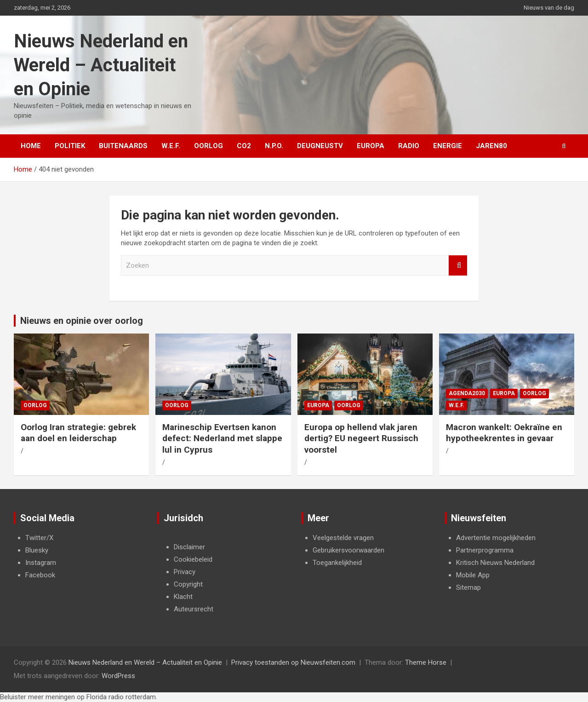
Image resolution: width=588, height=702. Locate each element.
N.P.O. (274, 146)
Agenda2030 (467, 393)
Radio (409, 146)
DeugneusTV (320, 146)
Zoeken (458, 266)
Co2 (244, 146)
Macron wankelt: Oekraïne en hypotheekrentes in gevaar (504, 433)
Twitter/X (39, 538)
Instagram (41, 563)
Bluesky (37, 550)
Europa (371, 146)
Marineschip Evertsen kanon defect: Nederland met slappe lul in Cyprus (222, 438)
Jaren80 (491, 146)
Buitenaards (123, 146)
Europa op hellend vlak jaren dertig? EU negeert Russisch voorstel (361, 438)
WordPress (118, 676)
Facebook (40, 575)
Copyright (188, 584)
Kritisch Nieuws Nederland (495, 563)
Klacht (183, 597)
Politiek (70, 146)
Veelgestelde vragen (343, 538)
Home (31, 146)
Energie (448, 146)
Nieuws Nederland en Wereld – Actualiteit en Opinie (101, 65)
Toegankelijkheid (337, 563)
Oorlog (208, 146)
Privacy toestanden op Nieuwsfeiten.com (293, 662)
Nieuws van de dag (549, 8)
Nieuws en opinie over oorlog (82, 321)
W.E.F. (171, 146)
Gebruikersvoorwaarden (348, 550)
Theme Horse (426, 662)
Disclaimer (189, 547)
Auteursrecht (194, 609)
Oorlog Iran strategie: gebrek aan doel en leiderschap (78, 433)
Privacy (185, 572)
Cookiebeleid (193, 559)
